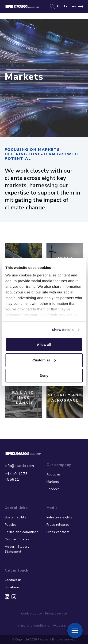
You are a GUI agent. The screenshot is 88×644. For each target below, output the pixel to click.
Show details (63, 330)
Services (53, 489)
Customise (44, 360)
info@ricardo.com (19, 466)
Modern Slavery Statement (17, 549)
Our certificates (17, 539)
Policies (11, 525)
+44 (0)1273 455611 (16, 477)
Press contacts (58, 532)
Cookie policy (32, 613)
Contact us (67, 6)
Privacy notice (56, 613)
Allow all (44, 345)
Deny (44, 375)
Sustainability (15, 517)
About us (54, 474)
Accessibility (63, 625)
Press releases (58, 525)
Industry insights (59, 517)
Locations (12, 587)
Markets (53, 482)
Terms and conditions (22, 532)
